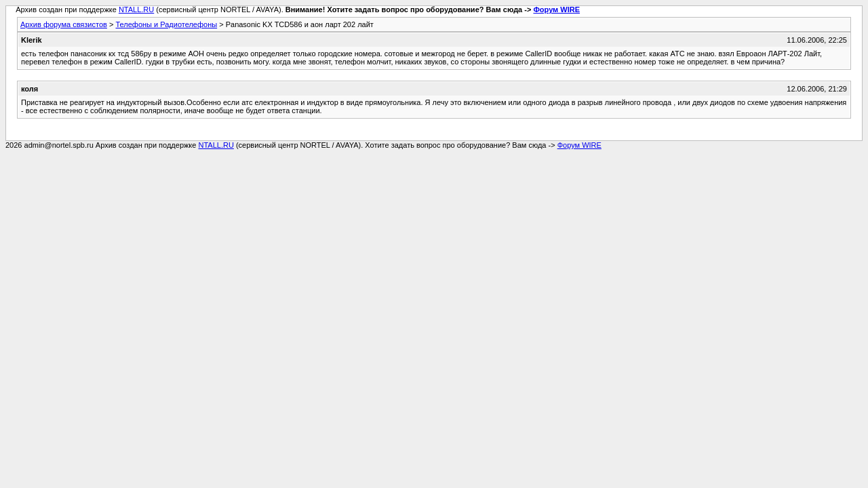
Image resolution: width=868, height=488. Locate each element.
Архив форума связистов (64, 24)
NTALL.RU (136, 9)
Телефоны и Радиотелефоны (166, 24)
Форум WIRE (556, 9)
